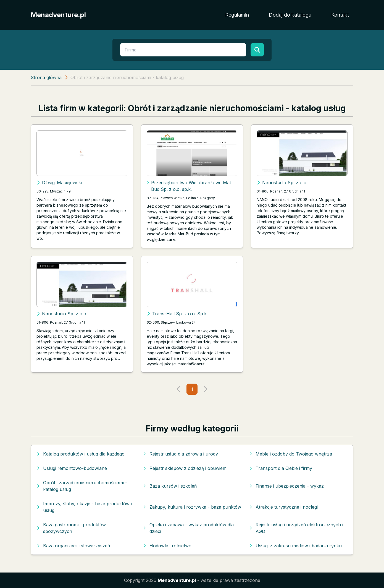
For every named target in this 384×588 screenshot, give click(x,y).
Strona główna (46, 77)
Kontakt (340, 15)
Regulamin (237, 15)
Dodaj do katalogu (290, 15)
